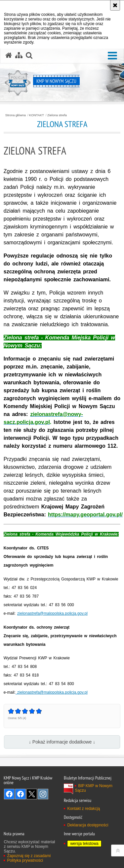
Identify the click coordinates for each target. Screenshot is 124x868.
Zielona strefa (57, 115)
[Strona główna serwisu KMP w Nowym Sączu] (9, 55)
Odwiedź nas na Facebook (9, 794)
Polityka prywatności (25, 860)
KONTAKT (37, 115)
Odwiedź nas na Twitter (32, 794)
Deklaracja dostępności (88, 825)
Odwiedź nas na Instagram (43, 794)
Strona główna (16, 115)
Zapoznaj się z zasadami (29, 856)
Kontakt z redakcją (83, 809)
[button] (112, 56)
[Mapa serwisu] (19, 55)
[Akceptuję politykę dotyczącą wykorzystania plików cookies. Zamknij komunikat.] (115, 5)
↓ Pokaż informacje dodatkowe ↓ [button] (62, 742)
